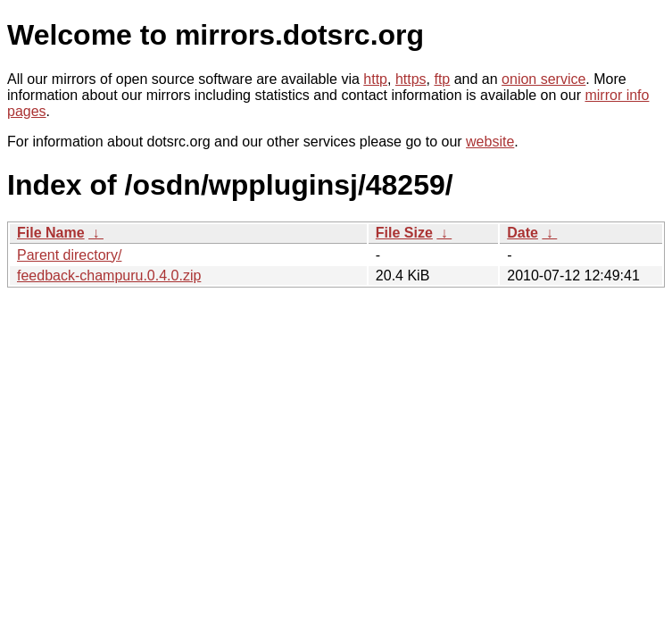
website (490, 142)
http (375, 79)
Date (523, 233)
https (411, 79)
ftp (442, 79)
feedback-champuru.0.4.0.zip (109, 276)
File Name (51, 233)
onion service (543, 79)
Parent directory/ (69, 255)
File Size (404, 233)
